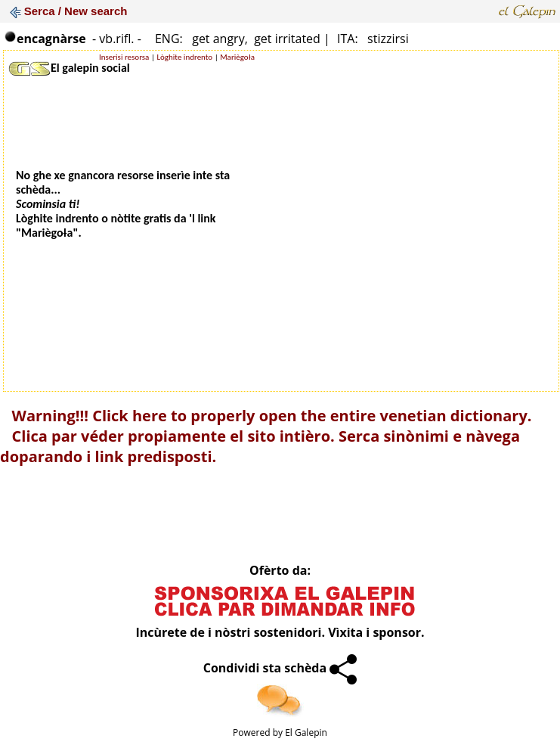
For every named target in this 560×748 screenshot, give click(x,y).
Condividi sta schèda (280, 668)
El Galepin (306, 732)
